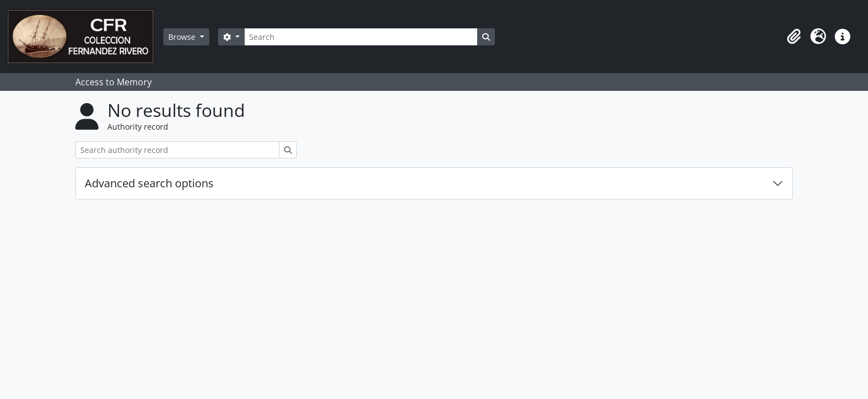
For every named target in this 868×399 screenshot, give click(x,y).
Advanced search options (149, 183)
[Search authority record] (177, 150)
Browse (183, 37)
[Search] (361, 37)
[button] (794, 37)
